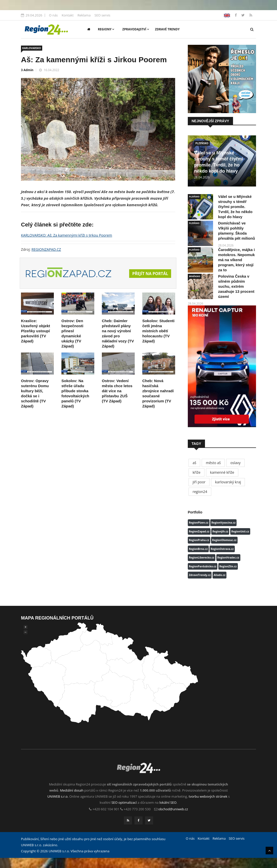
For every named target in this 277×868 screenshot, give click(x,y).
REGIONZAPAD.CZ (46, 249)
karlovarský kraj (228, 482)
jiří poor (199, 482)
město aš (213, 463)
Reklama (84, 15)
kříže (197, 472)
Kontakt (68, 15)
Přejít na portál (150, 274)
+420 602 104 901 (106, 809)
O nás (53, 15)
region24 (200, 492)
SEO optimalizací (124, 802)
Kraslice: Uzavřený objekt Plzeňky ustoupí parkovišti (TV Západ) (36, 331)
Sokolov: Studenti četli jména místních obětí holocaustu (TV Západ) (158, 331)
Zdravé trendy (167, 29)
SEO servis (102, 15)
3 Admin (27, 70)
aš (194, 463)
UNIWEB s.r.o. (58, 796)
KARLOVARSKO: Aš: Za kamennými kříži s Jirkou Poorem (67, 235)
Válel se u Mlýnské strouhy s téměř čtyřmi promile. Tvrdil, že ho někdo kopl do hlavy (235, 207)
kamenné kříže (222, 472)
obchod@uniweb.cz (173, 809)
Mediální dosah (72, 790)
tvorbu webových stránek (208, 796)
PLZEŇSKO (202, 143)
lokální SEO (168, 802)
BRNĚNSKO (195, 276)
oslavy (235, 463)
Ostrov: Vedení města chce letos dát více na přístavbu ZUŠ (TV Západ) (117, 391)
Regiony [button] (106, 29)
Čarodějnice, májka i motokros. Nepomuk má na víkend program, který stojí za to (236, 260)
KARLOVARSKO (32, 48)
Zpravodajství (136, 29)
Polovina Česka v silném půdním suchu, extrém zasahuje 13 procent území (236, 286)
